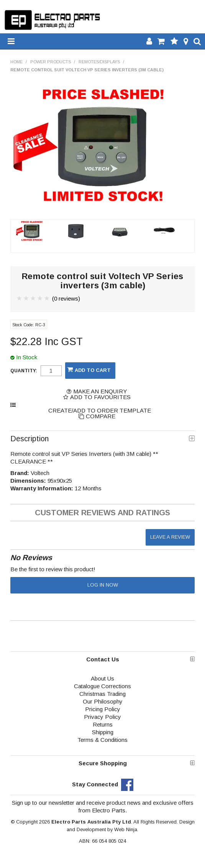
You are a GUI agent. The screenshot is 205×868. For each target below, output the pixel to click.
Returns (103, 724)
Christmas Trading (102, 694)
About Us (102, 678)
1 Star (20, 298)
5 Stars (47, 298)
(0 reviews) (66, 298)
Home (16, 62)
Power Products (51, 62)
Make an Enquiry (100, 391)
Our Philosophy (103, 701)
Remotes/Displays (99, 62)
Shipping (103, 732)
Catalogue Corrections (102, 686)
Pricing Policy (103, 709)
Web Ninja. (126, 829)
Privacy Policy (102, 717)
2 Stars (26, 298)
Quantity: (24, 371)
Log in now (103, 585)
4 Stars (40, 298)
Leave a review (170, 537)
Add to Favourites (100, 397)
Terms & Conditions (102, 740)
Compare (101, 416)
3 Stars (33, 298)
